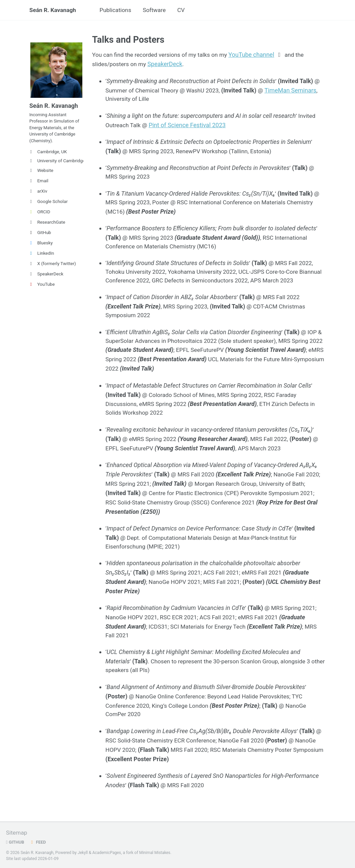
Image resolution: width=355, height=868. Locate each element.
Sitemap (17, 833)
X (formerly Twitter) (53, 268)
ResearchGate (47, 227)
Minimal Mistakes (157, 853)
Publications (118, 11)
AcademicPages (107, 853)
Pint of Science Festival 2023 (189, 125)
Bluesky (41, 247)
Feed (39, 842)
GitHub (40, 237)
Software (159, 11)
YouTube (42, 289)
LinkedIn (42, 258)
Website (41, 175)
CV (187, 11)
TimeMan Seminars (296, 90)
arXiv (38, 196)
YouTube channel (257, 55)
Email (39, 185)
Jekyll (83, 853)
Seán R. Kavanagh (54, 11)
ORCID (40, 216)
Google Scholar (48, 206)
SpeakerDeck (46, 278)
